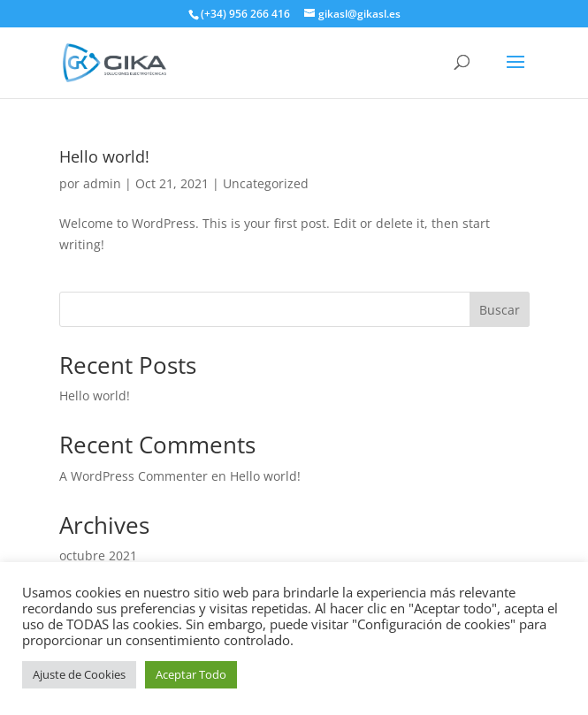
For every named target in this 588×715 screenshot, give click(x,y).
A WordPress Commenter (134, 476)
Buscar (500, 310)
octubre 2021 (98, 555)
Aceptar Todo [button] (191, 674)
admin (102, 183)
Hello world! (104, 156)
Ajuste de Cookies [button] (79, 674)
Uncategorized (266, 183)
